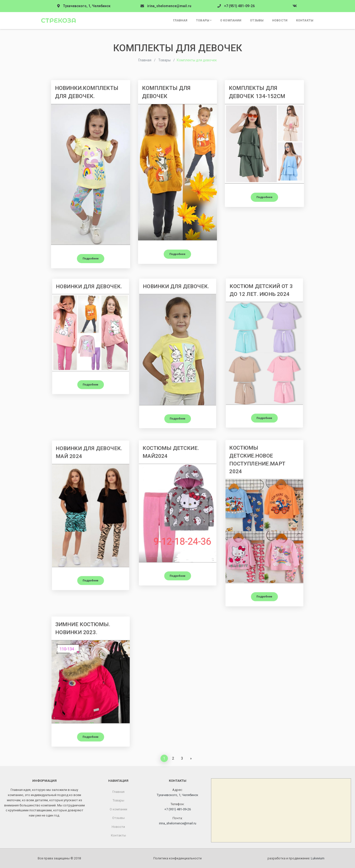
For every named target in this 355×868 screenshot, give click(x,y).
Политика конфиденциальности (177, 858)
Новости (280, 20)
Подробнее (91, 259)
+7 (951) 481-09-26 (239, 6)
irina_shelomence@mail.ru (169, 6)
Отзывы (257, 20)
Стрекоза (59, 20)
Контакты (305, 20)
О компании (231, 20)
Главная (180, 20)
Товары (203, 20)
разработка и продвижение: (296, 858)
